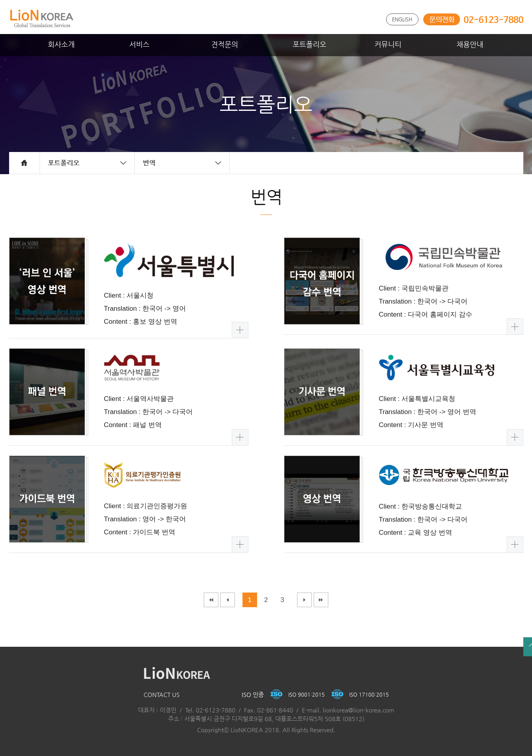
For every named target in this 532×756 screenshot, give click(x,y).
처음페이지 (211, 600)
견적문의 (225, 44)
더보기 (240, 330)
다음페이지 (304, 600)
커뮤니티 (388, 44)
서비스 (139, 44)
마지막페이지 (321, 600)
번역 (149, 163)
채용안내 (470, 44)
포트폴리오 (310, 44)
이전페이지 (228, 600)
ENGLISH (402, 19)
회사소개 (61, 44)
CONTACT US (162, 694)
